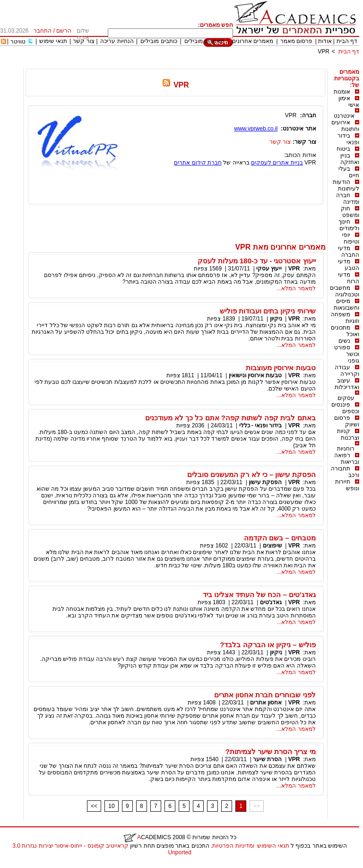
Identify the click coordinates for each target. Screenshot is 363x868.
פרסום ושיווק (347, 421)
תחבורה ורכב (345, 472)
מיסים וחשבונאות (346, 304)
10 (111, 806)
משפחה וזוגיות (345, 318)
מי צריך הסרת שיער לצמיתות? (271, 751)
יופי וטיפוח (351, 238)
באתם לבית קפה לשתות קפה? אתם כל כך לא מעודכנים (230, 418)
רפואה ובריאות (347, 459)
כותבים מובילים (159, 41)
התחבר (43, 31)
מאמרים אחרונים (253, 41)
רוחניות (346, 449)
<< (94, 806)
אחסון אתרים (266, 703)
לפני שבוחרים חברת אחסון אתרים (265, 695)
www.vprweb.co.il (256, 129)
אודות (325, 41)
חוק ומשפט (350, 212)
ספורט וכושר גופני (347, 354)
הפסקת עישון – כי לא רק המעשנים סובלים (251, 474)
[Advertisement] (187, 65)
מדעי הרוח (349, 278)
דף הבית (347, 41)
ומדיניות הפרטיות (233, 846)
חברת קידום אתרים (198, 163)
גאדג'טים (271, 602)
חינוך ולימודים (349, 225)
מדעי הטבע (349, 265)
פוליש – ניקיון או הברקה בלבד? (268, 645)
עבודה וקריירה (347, 371)
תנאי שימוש (53, 41)
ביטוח (343, 149)
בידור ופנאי (348, 139)
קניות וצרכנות (348, 434)
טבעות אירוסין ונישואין (255, 375)
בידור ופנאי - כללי (261, 425)
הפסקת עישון (265, 482)
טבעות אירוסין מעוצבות (281, 368)
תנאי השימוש (273, 846)
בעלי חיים (349, 172)
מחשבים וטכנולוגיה (345, 291)
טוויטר (18, 42)
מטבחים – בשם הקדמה (280, 538)
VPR (324, 52)
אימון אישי (349, 102)
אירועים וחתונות (345, 126)
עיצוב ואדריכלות (347, 384)
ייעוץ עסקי (269, 269)
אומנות (342, 92)
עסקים (346, 398)
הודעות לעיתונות (346, 185)
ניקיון (276, 319)
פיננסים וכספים (345, 408)
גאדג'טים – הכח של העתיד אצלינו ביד (259, 595)
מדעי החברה (349, 252)
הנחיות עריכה (117, 41)
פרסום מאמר (296, 41)
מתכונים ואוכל (345, 331)
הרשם (64, 31)
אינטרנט (344, 116)
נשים (344, 341)
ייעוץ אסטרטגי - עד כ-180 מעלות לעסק (257, 261)
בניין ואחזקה (350, 159)
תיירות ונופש (347, 485)
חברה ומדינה (348, 199)
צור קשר (83, 41)
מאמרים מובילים (204, 41)
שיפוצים (272, 546)
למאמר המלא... (296, 288)
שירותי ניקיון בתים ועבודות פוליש (268, 311)
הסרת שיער (267, 759)
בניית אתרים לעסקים (277, 163)
